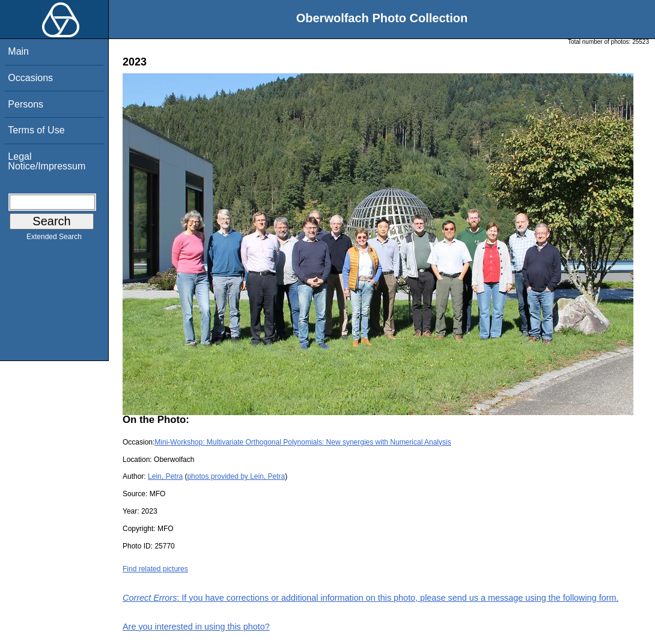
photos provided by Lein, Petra (236, 476)
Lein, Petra (165, 476)
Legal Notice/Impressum (47, 161)
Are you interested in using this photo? (196, 627)
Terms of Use (36, 130)
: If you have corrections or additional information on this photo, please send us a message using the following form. (371, 598)
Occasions (30, 78)
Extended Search (54, 239)
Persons (26, 104)
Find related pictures (155, 569)
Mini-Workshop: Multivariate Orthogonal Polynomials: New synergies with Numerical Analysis (303, 442)
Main (18, 51)
